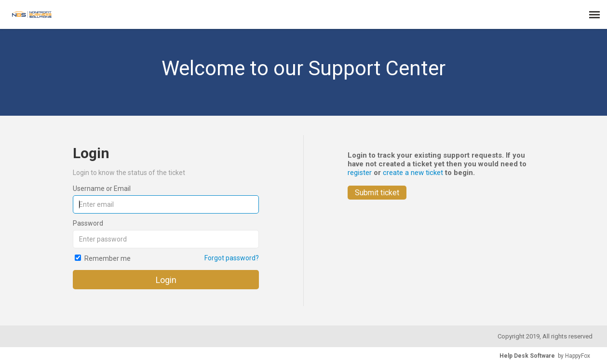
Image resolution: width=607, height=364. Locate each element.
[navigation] (594, 14)
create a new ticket (413, 173)
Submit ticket (377, 193)
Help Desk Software (527, 356)
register (360, 173)
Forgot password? (232, 258)
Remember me (108, 258)
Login (166, 280)
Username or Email (102, 189)
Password (88, 223)
